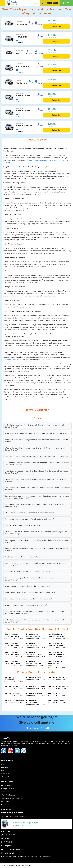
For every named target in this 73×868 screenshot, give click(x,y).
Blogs (4, 764)
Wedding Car (6, 801)
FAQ (3, 771)
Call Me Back (34, 3)
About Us (5, 774)
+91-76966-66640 (50, 3)
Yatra (4, 804)
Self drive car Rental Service (12, 798)
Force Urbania (7, 786)
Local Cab (5, 792)
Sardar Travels (19, 167)
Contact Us (6, 777)
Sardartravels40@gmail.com (13, 849)
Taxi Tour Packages (9, 795)
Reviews (5, 767)
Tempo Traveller (8, 789)
